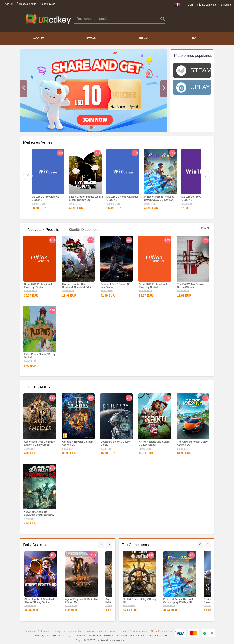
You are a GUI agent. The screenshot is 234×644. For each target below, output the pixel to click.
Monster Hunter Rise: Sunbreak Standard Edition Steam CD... (78, 287)
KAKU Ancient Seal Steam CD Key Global (154, 443)
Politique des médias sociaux (101, 631)
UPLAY (143, 38)
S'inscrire (226, 5)
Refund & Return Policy (134, 631)
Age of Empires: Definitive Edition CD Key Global (39, 443)
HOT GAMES (39, 387)
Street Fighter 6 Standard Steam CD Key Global (39, 601)
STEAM (91, 38)
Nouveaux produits (43, 230)
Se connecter (209, 5)
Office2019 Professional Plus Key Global (153, 286)
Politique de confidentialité (67, 631)
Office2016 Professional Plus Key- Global (38, 286)
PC (194, 38)
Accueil (9, 4)
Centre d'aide (48, 4)
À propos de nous (26, 4)
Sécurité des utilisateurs (164, 631)
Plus (205, 228)
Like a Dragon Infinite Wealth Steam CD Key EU (86, 198)
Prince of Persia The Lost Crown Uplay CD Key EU (159, 198)
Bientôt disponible (84, 230)
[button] (23, 89)
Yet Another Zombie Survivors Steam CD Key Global (38, 515)
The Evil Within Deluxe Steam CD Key (190, 286)
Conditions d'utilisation (37, 631)
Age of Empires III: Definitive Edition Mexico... (82, 601)
